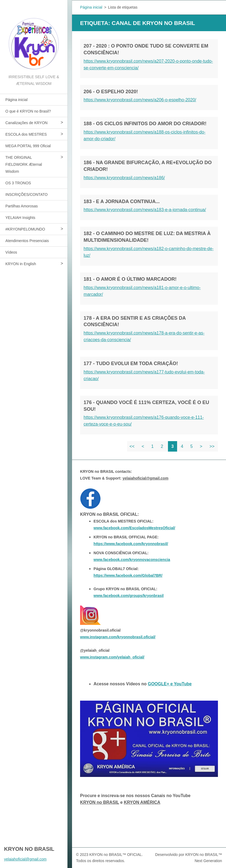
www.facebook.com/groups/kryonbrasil (129, 596)
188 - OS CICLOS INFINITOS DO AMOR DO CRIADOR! (145, 124)
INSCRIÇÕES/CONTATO (26, 195)
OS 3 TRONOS (18, 183)
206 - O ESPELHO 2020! (111, 92)
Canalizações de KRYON (26, 123)
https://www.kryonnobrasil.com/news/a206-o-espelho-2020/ (140, 100)
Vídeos (11, 252)
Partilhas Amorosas (22, 206)
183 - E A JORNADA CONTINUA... (122, 201)
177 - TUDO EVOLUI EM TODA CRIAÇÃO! (131, 363)
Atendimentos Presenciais (27, 241)
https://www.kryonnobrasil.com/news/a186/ (124, 178)
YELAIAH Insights (20, 218)
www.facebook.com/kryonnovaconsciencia (132, 560)
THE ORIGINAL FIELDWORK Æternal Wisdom (24, 164)
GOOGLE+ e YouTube (170, 684)
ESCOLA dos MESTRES (26, 134)
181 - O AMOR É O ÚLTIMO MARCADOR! (130, 279)
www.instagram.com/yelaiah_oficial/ (112, 657)
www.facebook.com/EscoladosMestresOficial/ (134, 528)
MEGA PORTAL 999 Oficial (28, 146)
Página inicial (17, 100)
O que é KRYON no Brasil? (28, 111)
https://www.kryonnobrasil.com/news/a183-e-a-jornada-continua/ (145, 210)
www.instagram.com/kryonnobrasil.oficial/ (118, 637)
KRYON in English (21, 264)
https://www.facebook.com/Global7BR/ (128, 575)
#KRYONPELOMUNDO (25, 229)
